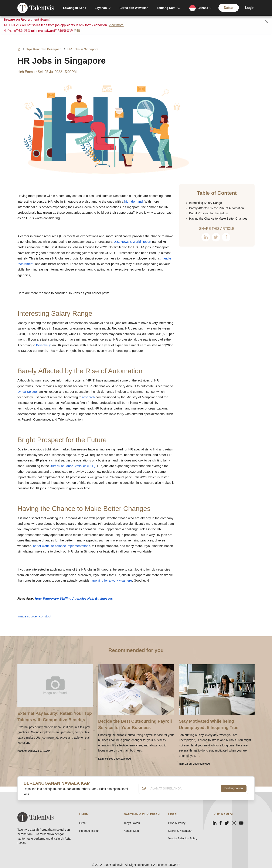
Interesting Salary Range (55, 313)
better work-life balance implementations (61, 546)
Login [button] (250, 8)
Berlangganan (234, 788)
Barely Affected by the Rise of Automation (80, 371)
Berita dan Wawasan (134, 8)
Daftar (229, 8)
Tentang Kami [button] (167, 8)
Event (83, 823)
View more (116, 25)
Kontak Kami (132, 831)
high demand (134, 201)
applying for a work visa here (112, 580)
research (88, 397)
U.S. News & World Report (132, 242)
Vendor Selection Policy (183, 838)
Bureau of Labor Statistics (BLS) (73, 466)
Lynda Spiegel (28, 392)
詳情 (77, 31)
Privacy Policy (177, 823)
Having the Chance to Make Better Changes (84, 509)
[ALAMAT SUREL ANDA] (184, 788)
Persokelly (43, 345)
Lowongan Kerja (75, 8)
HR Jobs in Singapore (83, 49)
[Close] (267, 22)
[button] (201, 8)
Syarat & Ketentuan (180, 831)
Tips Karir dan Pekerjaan (44, 49)
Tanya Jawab (132, 823)
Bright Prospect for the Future (62, 440)
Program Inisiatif (89, 831)
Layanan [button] (101, 8)
